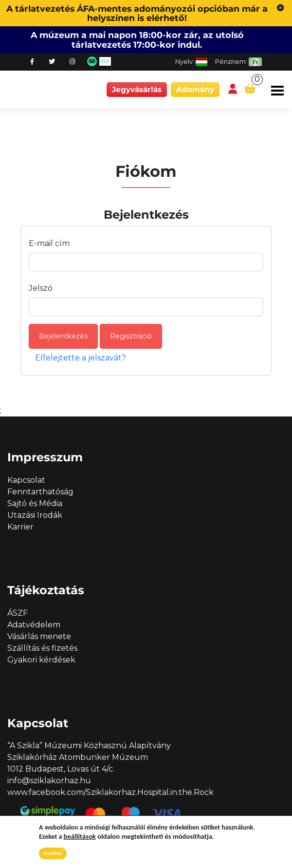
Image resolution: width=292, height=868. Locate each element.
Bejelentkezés (63, 336)
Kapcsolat (26, 480)
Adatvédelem (34, 625)
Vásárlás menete (39, 636)
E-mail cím (49, 243)
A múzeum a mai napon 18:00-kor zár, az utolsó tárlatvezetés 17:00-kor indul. (137, 39)
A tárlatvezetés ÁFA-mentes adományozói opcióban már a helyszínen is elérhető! (137, 13)
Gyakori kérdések (41, 660)
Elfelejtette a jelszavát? (81, 358)
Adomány (195, 89)
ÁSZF (18, 613)
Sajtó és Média (35, 503)
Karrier (20, 527)
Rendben (53, 853)
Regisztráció (131, 336)
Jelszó (41, 288)
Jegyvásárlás (137, 89)
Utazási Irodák (35, 515)
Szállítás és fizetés (42, 648)
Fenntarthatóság (40, 492)
